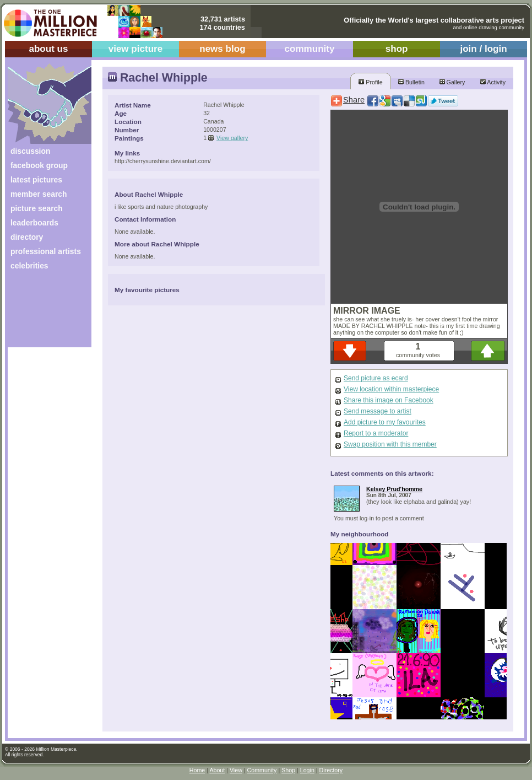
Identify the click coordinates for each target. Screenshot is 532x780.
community (310, 49)
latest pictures (36, 180)
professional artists (46, 251)
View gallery (232, 138)
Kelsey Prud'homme (394, 489)
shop (397, 49)
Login (307, 770)
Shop (288, 770)
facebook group (39, 165)
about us (48, 49)
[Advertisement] (42, 313)
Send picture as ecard (376, 378)
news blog (222, 49)
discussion (30, 151)
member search (39, 194)
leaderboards (34, 223)
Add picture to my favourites (385, 422)
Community (262, 770)
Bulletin (411, 82)
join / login (483, 49)
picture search (37, 208)
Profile (370, 82)
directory (27, 237)
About (217, 770)
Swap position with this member (390, 444)
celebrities (29, 266)
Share (354, 100)
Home (197, 770)
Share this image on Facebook (389, 400)
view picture (136, 49)
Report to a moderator (376, 433)
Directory (331, 770)
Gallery (452, 82)
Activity (493, 82)
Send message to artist (378, 411)
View (236, 770)
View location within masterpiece (391, 389)
